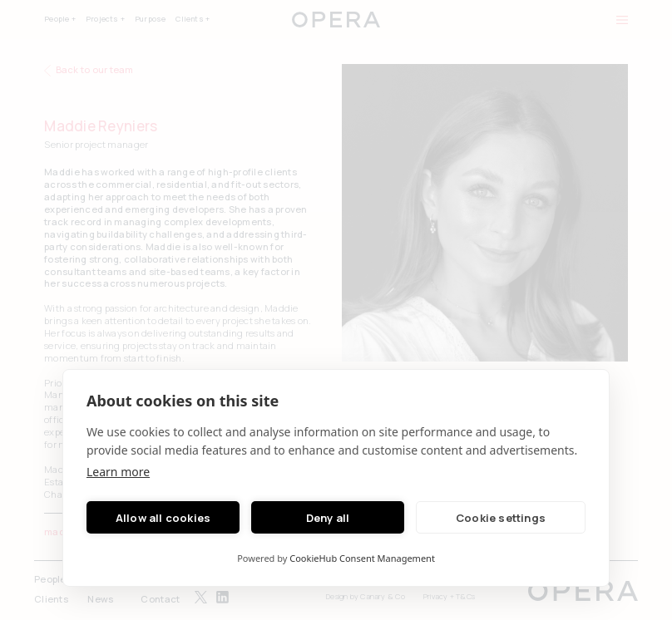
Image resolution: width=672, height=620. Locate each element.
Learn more (118, 472)
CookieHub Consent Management (362, 558)
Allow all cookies (163, 518)
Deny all (328, 518)
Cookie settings (501, 518)
